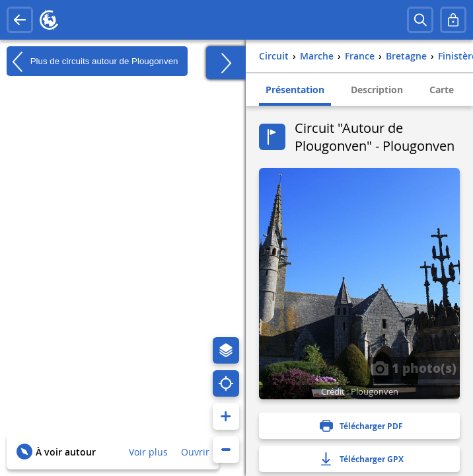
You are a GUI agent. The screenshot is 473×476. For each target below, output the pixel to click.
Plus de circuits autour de (92, 61)
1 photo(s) (414, 368)
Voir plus (148, 452)
